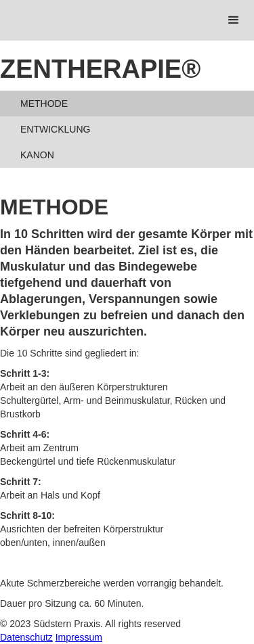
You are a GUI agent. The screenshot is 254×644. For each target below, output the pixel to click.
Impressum (79, 637)
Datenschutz (26, 637)
